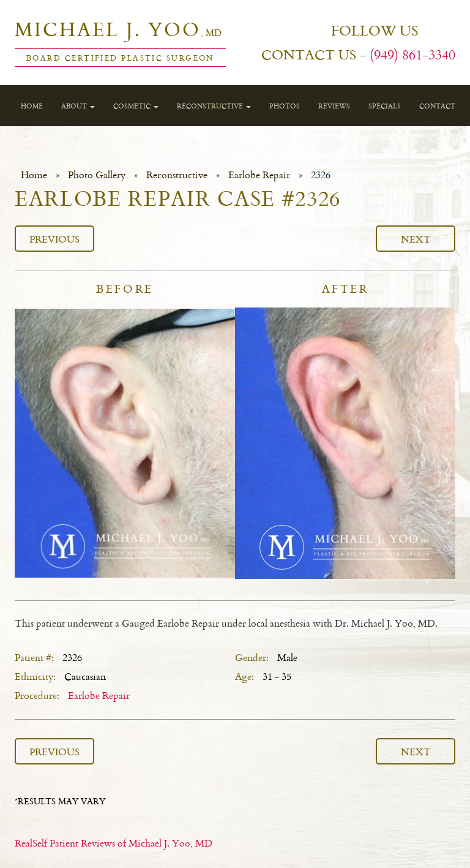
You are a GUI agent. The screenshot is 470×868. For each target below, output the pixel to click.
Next (416, 239)
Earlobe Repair (259, 175)
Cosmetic (136, 106)
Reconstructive (214, 106)
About (78, 106)
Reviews (334, 106)
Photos (285, 106)
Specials (385, 106)
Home (32, 106)
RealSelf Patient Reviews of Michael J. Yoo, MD (114, 843)
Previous (54, 239)
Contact (437, 106)
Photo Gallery (97, 175)
